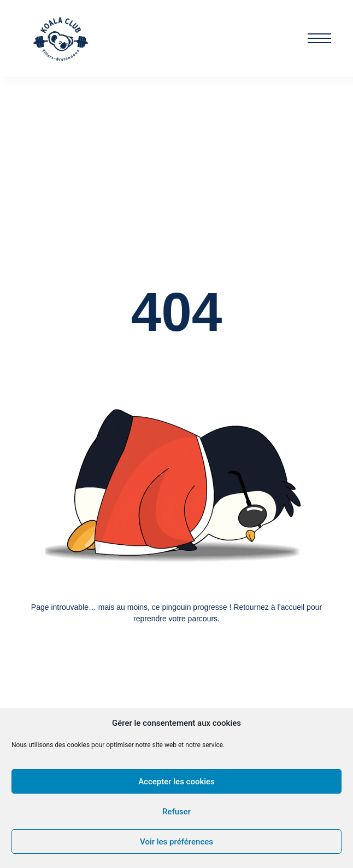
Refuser (176, 812)
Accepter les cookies (176, 782)
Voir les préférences (176, 842)
